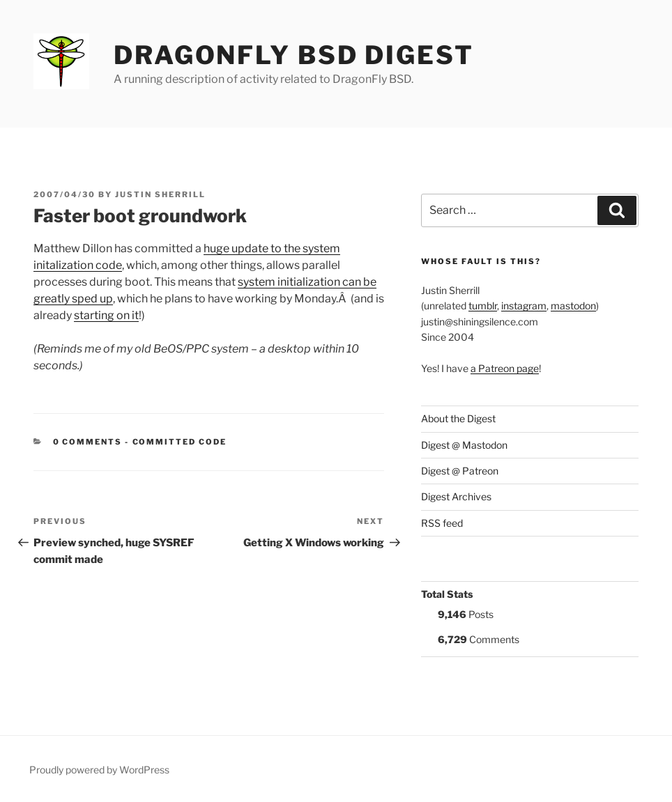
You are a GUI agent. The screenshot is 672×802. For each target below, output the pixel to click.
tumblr (483, 306)
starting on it (106, 315)
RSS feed (442, 523)
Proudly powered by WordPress (99, 770)
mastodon (573, 306)
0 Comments (88, 442)
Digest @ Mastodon (464, 445)
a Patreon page (505, 368)
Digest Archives (456, 496)
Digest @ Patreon (460, 471)
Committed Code (180, 442)
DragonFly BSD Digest (294, 55)
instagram (524, 306)
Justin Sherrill (160, 194)
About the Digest (458, 418)
